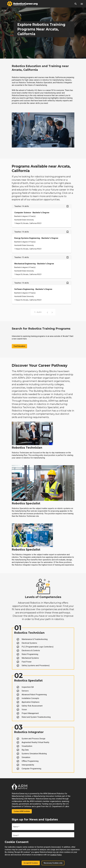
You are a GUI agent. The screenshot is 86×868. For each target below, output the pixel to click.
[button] (76, 4)
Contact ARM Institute (22, 811)
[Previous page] (47, 312)
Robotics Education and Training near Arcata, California (40, 68)
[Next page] (52, 312)
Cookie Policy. (56, 855)
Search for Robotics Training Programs (41, 329)
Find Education (19, 346)
